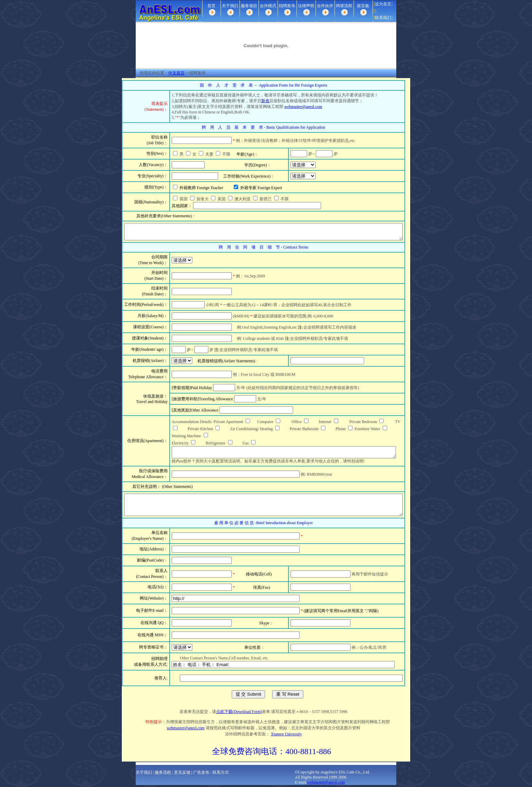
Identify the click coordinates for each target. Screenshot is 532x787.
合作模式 (268, 6)
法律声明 (306, 6)
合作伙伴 (325, 6)
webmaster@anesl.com (289, 107)
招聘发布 (287, 6)
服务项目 (249, 6)
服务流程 (163, 774)
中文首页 (176, 73)
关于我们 (230, 6)
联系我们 (383, 18)
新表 (251, 101)
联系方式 (221, 774)
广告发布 (201, 774)
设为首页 (383, 4)
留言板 (363, 6)
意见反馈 (182, 774)
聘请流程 (344, 6)
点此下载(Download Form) (239, 714)
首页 (211, 6)
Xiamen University (286, 736)
